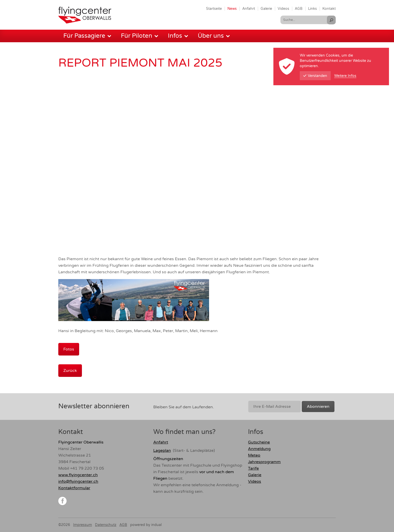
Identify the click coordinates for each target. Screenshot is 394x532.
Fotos (69, 349)
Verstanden (315, 76)
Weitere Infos (345, 76)
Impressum (83, 525)
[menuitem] (214, 9)
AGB (123, 525)
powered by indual (146, 525)
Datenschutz (106, 525)
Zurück (70, 371)
